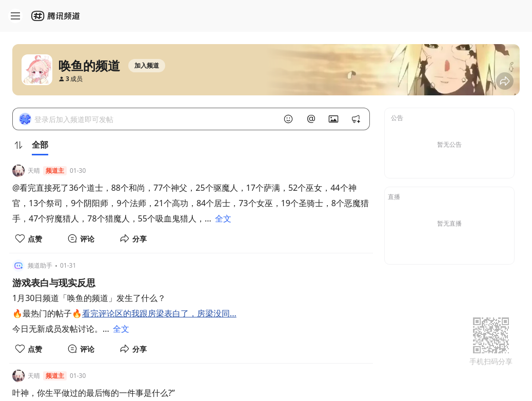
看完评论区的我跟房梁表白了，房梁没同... (159, 313)
